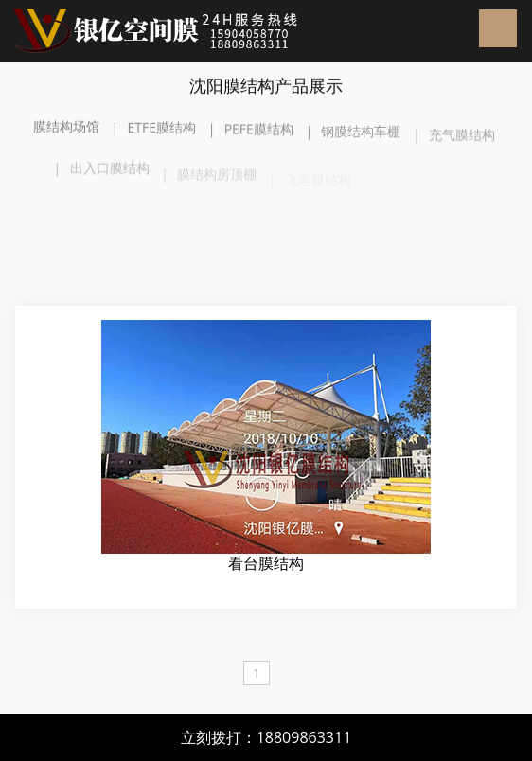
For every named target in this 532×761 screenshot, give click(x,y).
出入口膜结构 (110, 173)
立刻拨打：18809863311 (266, 737)
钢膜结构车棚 (361, 134)
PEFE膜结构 (259, 130)
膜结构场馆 (66, 127)
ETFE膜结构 (161, 128)
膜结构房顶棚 (217, 178)
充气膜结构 (462, 139)
